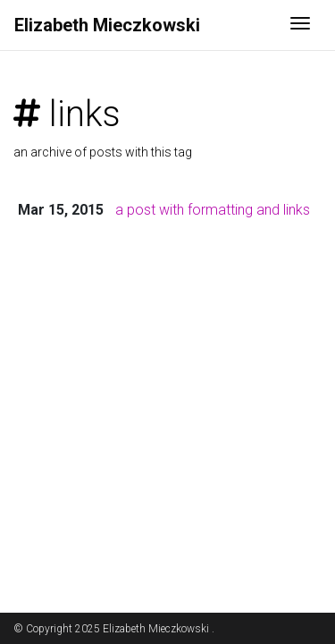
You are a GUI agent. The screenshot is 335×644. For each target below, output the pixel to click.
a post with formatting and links (213, 210)
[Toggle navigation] (300, 25)
